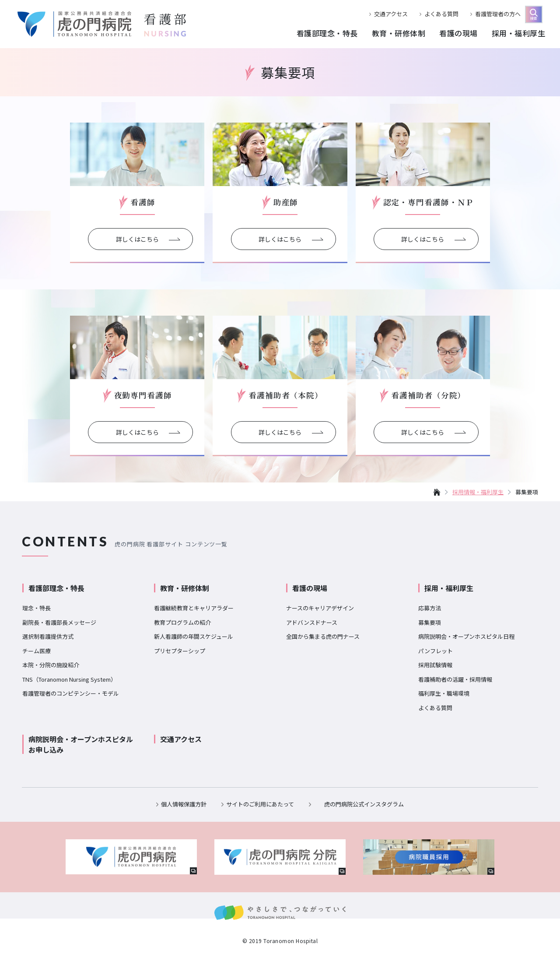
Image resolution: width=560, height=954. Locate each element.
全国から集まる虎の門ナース (323, 636)
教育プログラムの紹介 (182, 622)
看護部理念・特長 (56, 588)
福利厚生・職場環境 (444, 693)
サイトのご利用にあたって (260, 804)
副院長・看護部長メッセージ (59, 622)
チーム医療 (37, 651)
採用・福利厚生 (449, 588)
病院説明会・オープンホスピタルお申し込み (81, 744)
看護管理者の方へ (498, 14)
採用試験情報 (435, 665)
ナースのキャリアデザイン (320, 608)
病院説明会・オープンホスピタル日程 (466, 636)
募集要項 (430, 622)
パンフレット (436, 651)
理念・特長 (37, 608)
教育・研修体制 (185, 588)
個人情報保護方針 (184, 804)
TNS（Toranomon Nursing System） (69, 679)
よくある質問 (441, 14)
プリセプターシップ (180, 651)
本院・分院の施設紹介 (51, 665)
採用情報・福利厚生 (478, 492)
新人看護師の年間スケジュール (194, 636)
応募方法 (430, 608)
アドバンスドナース (312, 622)
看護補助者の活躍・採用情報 (455, 679)
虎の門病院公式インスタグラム (364, 804)
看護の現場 (310, 588)
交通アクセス (391, 14)
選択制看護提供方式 (48, 636)
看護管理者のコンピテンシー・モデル (71, 693)
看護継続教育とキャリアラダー (194, 608)
